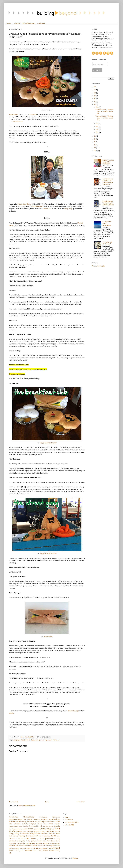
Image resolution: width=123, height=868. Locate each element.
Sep (97, 126)
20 (95, 93)
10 (95, 148)
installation (45, 834)
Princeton (50, 841)
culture (42, 826)
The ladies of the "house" (107, 243)
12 (95, 142)
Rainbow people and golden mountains (108, 162)
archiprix (44, 819)
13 (95, 139)
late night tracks (33, 836)
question (32, 843)
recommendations (55, 843)
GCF (25, 831)
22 (95, 87)
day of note (50, 826)
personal (49, 839)
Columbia (57, 824)
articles (12, 821)
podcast (34, 841)
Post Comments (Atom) (27, 805)
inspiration (35, 833)
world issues (56, 740)
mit (28, 838)
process (57, 841)
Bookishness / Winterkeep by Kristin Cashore (108, 203)
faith (43, 829)
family (48, 829)
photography (21, 841)
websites (28, 851)
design (33, 740)
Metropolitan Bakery (25, 204)
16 (95, 102)
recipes (46, 843)
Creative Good (25, 740)
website (11, 713)
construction (13, 826)
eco (10, 829)
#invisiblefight (13, 817)
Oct (97, 123)
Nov (97, 107)
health (52, 831)
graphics (37, 831)
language (22, 836)
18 (95, 96)
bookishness (50, 822)
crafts (20, 826)
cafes (10, 824)
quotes (39, 843)
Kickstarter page (73, 711)
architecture (54, 819)
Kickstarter (33, 114)
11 (95, 145)
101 (25, 819)
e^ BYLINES (41, 24)
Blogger (75, 858)
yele (10, 853)
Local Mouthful (37, 206)
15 (95, 104)
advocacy (37, 819)
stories (22, 849)
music (34, 839)
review (35, 846)
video (11, 851)
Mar (97, 129)
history (58, 831)
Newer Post (13, 802)
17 (95, 99)
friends (12, 831)
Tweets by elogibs (98, 266)
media (53, 836)
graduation (30, 831)
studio (27, 848)
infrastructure (25, 834)
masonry (47, 836)
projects (21, 843)
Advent (30, 819)
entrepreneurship (41, 740)
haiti (47, 831)
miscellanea (21, 839)
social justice (52, 846)
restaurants (28, 846)
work (35, 851)
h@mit (43, 831)
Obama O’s (47, 209)
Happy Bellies (13, 114)
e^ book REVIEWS (29, 24)
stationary (16, 849)
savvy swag (68, 209)
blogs (42, 821)
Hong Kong (14, 833)
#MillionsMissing (29, 817)
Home (9, 24)
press (45, 841)
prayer (40, 841)
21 (95, 90)
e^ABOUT (17, 24)
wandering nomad (19, 851)
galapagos (19, 831)
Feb (97, 132)
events (31, 829)
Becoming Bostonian (27, 822)
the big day (37, 848)
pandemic (41, 839)
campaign (17, 740)
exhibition (37, 829)
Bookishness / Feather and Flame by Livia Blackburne (108, 182)
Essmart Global (18, 121)
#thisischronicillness (15, 819)
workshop (40, 851)
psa (27, 843)
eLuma (14, 829)
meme (58, 836)
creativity (36, 826)
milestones (12, 839)
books (57, 821)
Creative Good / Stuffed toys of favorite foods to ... (104, 111)
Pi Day (28, 841)
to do (50, 848)
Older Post (81, 802)
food (49, 740)
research (21, 846)
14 (95, 136)
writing (57, 851)
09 (95, 151)
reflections (13, 845)
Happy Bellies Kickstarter (48, 443)
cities (51, 824)
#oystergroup (43, 817)
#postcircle (56, 817)
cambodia (17, 824)
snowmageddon (42, 846)
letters (41, 836)
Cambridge (25, 824)
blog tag (37, 822)
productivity (13, 843)
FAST (53, 829)
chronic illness (43, 824)
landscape (16, 836)
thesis (45, 848)
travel (57, 848)
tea (32, 849)
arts (17, 822)
